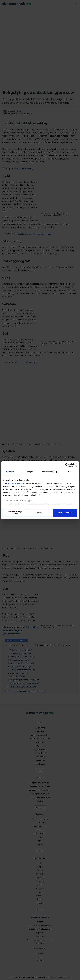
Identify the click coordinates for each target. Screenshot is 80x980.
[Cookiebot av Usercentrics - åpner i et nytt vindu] (67, 465)
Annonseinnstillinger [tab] (49, 472)
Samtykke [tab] (10, 472)
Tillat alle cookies (65, 513)
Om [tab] (70, 472)
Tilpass (40, 513)
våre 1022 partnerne (17, 484)
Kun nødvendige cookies (15, 513)
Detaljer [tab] (29, 472)
